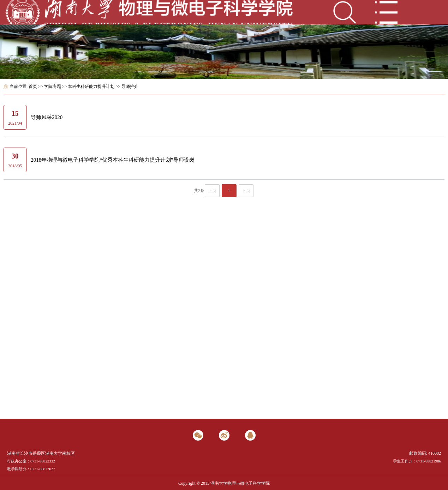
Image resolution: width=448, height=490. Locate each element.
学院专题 (53, 86)
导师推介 (130, 86)
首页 (33, 86)
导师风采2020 (47, 117)
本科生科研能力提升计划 (91, 86)
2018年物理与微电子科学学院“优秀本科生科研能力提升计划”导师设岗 (112, 160)
